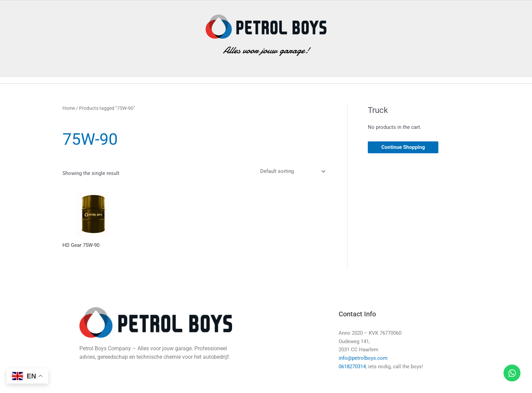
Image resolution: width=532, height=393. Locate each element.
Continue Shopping (403, 147)
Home (69, 108)
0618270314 (352, 368)
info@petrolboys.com (363, 359)
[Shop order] (291, 172)
